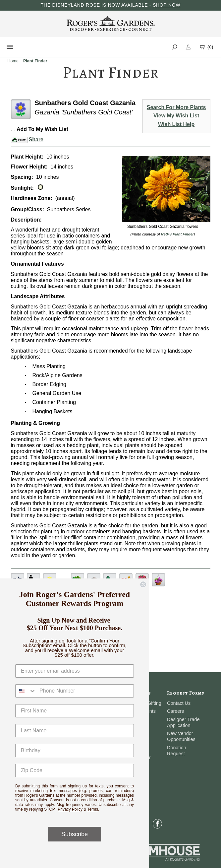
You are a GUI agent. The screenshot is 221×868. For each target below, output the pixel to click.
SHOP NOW (167, 5)
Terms (93, 809)
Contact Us (179, 703)
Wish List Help (176, 124)
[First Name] (75, 711)
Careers (175, 711)
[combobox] (26, 691)
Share (36, 139)
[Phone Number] (85, 691)
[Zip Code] (75, 770)
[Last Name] (75, 731)
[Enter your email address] (75, 671)
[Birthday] (75, 751)
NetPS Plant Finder (177, 234)
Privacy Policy (70, 809)
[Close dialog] (143, 584)
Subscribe (75, 834)
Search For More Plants (176, 107)
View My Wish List (176, 116)
